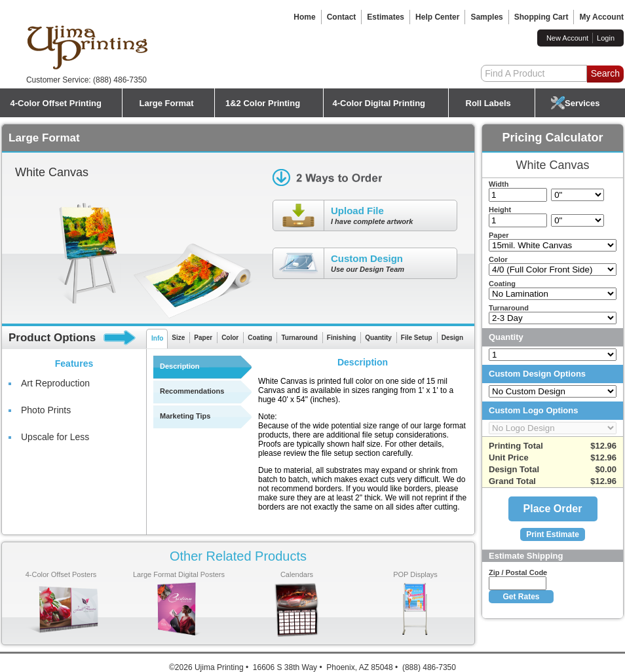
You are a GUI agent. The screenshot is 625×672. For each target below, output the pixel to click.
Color (230, 338)
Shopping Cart (541, 17)
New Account (567, 38)
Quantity (378, 338)
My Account (601, 17)
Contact (342, 17)
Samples (486, 17)
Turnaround (299, 338)
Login (606, 38)
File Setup (417, 338)
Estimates (386, 17)
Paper (203, 338)
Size (178, 338)
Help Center (437, 17)
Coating (260, 338)
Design (452, 338)
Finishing (341, 338)
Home (304, 17)
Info (157, 338)
